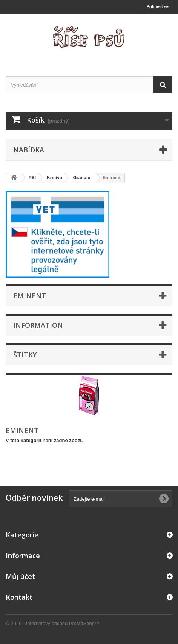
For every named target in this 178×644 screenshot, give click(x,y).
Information (38, 325)
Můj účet (20, 576)
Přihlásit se (157, 6)
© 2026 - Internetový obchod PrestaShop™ (53, 623)
